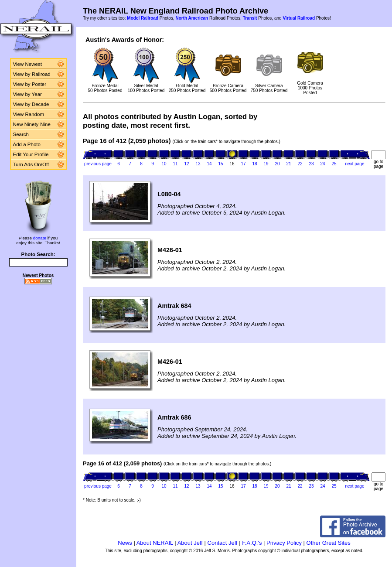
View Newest (27, 64)
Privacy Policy (284, 543)
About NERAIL (155, 543)
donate (40, 238)
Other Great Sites (329, 543)
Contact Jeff (223, 543)
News (125, 543)
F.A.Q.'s (252, 543)
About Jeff (190, 543)
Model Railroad (143, 18)
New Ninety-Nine (32, 124)
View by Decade (31, 104)
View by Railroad (32, 74)
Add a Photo (27, 144)
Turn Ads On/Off (31, 164)
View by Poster (30, 84)
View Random (29, 114)
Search (21, 134)
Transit (250, 18)
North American (192, 18)
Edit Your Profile (31, 154)
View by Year (27, 94)
